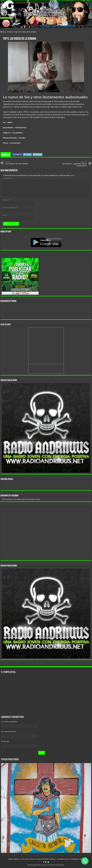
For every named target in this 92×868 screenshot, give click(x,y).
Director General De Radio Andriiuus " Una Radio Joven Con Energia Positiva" (57, 859)
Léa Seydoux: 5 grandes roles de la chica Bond (74, 164)
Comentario (8, 178)
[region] (46, 428)
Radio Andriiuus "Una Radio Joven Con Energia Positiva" (21, 499)
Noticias (10, 32)
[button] (85, 861)
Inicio (3, 32)
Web (5, 215)
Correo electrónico (10, 208)
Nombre (7, 200)
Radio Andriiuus (14, 859)
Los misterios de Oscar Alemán (18, 163)
